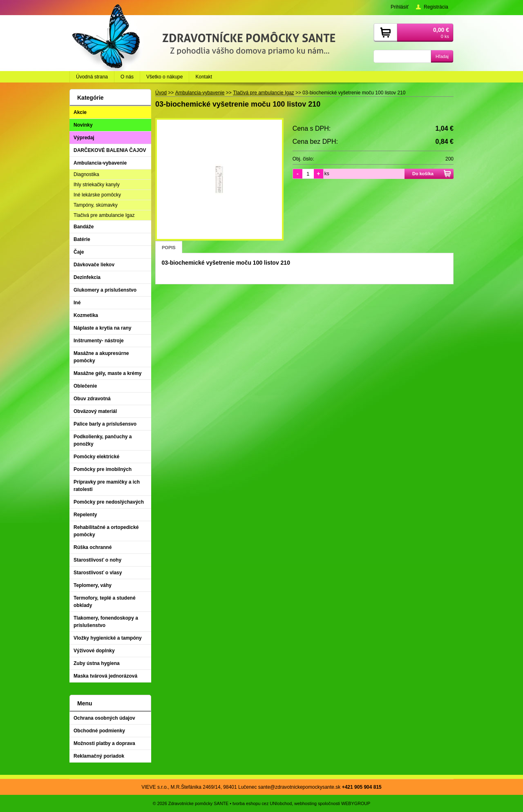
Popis (169, 248)
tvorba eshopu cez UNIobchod (262, 803)
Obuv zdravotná (92, 399)
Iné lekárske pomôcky (97, 195)
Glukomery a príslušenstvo (105, 290)
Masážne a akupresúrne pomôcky (101, 357)
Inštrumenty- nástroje (99, 341)
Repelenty (85, 515)
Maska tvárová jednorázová (105, 676)
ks (327, 174)
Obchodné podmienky (99, 731)
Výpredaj (84, 138)
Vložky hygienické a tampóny (108, 638)
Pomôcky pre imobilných (103, 469)
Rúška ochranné (93, 547)
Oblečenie (85, 386)
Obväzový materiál (95, 411)
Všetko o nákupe (164, 77)
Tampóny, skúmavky (96, 205)
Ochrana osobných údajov (104, 718)
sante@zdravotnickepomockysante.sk (299, 787)
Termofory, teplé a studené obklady (105, 602)
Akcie (80, 112)
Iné (77, 303)
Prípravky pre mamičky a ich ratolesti (107, 486)
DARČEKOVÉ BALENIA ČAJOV (110, 150)
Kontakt (204, 77)
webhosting (305, 803)
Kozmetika (86, 315)
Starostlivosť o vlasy (98, 573)
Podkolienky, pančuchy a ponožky (103, 440)
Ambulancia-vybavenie (100, 163)
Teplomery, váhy (93, 585)
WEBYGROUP (356, 803)
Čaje (79, 252)
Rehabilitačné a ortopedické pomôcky (106, 531)
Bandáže (84, 227)
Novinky (83, 125)
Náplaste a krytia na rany (102, 328)
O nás (127, 77)
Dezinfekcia (87, 277)
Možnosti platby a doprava (104, 743)
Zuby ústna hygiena (97, 663)
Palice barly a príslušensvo (105, 424)
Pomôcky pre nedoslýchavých (109, 502)
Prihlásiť (400, 7)
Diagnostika (86, 174)
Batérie (82, 239)
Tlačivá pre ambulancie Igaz (104, 215)
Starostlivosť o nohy (97, 560)
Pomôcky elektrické (96, 457)
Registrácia (436, 7)
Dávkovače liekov (94, 265)
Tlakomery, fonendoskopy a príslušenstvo (106, 622)
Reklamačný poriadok (99, 756)
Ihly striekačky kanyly (97, 185)
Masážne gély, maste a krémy (108, 373)
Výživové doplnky (94, 651)
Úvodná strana (92, 77)
